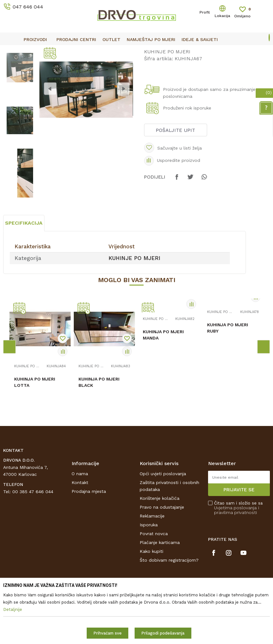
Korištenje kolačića (160, 554)
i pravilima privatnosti (237, 566)
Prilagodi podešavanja (163, 633)
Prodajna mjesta (89, 547)
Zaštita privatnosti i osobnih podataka (169, 541)
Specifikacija (24, 278)
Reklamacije (152, 571)
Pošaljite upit (175, 180)
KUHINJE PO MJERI (121, 65)
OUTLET (136, 51)
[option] (136, 50)
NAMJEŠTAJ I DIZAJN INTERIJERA (61, 65)
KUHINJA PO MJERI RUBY (228, 383)
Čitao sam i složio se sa (238, 563)
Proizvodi (12, 65)
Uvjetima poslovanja (235, 563)
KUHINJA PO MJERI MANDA (163, 390)
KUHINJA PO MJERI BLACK (99, 438)
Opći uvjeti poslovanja (163, 529)
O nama (80, 529)
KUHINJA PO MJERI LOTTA (35, 438)
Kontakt (80, 538)
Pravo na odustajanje (162, 563)
